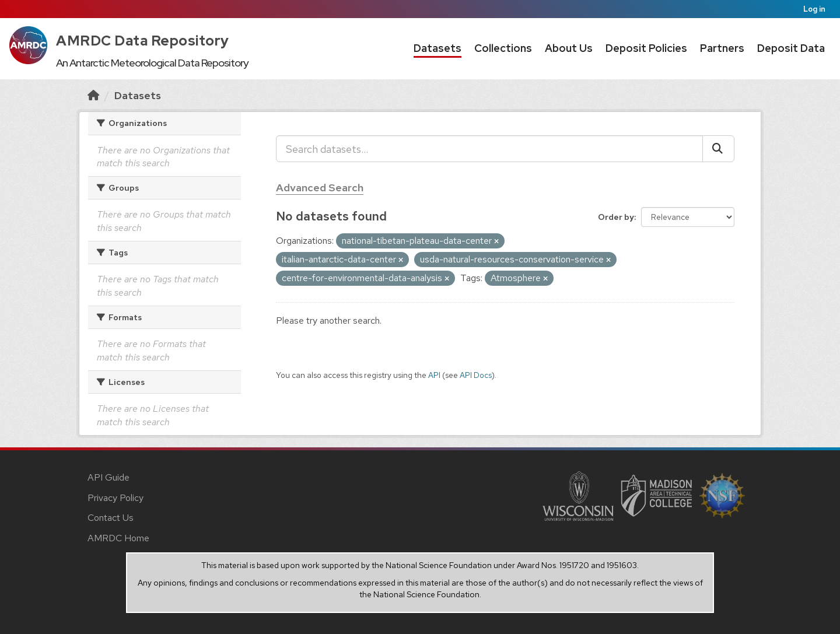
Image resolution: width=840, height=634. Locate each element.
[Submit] (718, 149)
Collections (503, 48)
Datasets (437, 48)
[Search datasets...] (489, 149)
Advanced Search (320, 188)
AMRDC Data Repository (143, 41)
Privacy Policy (116, 498)
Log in (814, 9)
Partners (722, 48)
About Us (569, 48)
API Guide (108, 477)
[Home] (93, 95)
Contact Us (111, 518)
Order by (616, 217)
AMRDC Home (118, 538)
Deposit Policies (646, 48)
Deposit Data (791, 48)
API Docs (476, 375)
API (434, 375)
